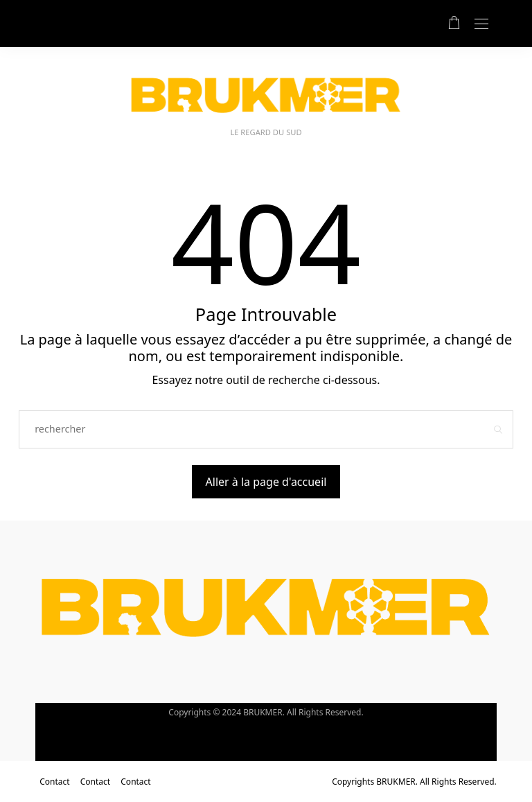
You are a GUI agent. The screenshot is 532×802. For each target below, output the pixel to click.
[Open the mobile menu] (481, 25)
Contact (54, 782)
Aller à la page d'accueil (266, 482)
